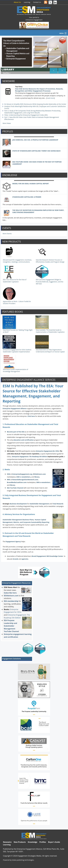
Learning (27, 2)
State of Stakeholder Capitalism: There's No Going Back (36, 149)
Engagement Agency (13, 540)
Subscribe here (10, 591)
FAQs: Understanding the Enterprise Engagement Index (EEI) (26, 114)
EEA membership (11, 600)
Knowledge (33, 841)
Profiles (43, 841)
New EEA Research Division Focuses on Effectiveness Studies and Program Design (50, 259)
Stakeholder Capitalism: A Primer (27, 195)
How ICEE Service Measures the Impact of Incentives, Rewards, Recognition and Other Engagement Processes (39, 88)
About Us (17, 2)
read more (50, 97)
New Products (20, 841)
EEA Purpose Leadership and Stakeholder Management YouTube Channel (11, 624)
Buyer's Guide (54, 841)
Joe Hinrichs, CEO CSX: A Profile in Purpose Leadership (35, 138)
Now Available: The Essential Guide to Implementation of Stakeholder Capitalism (50, 329)
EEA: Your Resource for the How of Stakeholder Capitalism (15, 279)
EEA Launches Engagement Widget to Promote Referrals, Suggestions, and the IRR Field (49, 280)
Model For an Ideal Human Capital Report (31, 182)
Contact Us (37, 2)
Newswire (7, 841)
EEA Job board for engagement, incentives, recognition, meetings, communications (17, 259)
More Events (7, 232)
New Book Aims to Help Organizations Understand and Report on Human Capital (50, 349)
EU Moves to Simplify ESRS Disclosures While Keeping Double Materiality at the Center (35, 103)
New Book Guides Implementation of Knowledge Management (15, 369)
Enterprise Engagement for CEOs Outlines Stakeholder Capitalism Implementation (17, 349)
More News (7, 122)
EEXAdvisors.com (11, 594)
